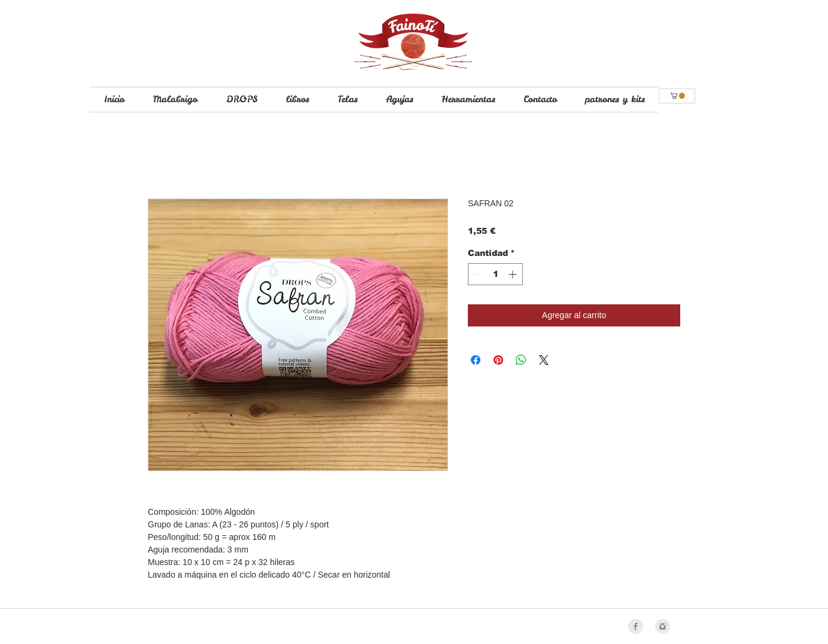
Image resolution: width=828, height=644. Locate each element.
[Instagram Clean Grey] (663, 626)
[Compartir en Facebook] (476, 360)
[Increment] (514, 274)
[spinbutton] (495, 274)
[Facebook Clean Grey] (636, 626)
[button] (678, 96)
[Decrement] (477, 274)
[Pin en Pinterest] (498, 360)
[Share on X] (544, 360)
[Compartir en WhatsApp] (521, 360)
